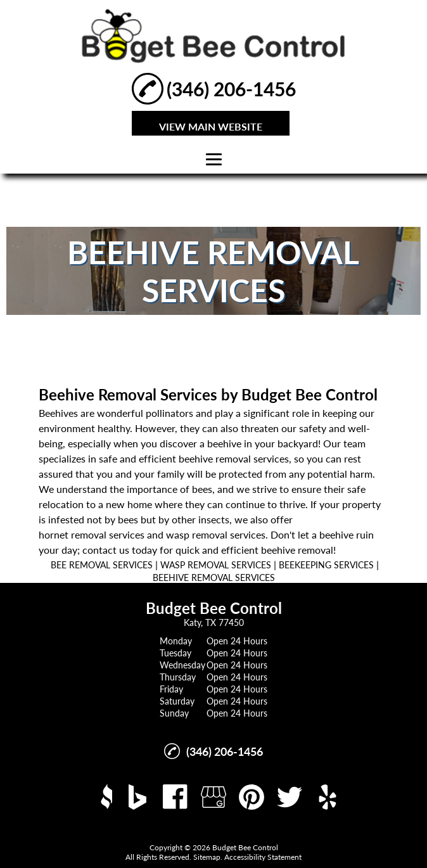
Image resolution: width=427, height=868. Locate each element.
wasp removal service (213, 534)
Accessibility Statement (263, 857)
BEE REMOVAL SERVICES (102, 565)
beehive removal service (232, 458)
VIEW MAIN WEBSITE (211, 126)
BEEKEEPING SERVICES (326, 565)
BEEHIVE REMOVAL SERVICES (214, 578)
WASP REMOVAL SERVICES (216, 565)
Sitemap (207, 857)
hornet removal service (89, 534)
